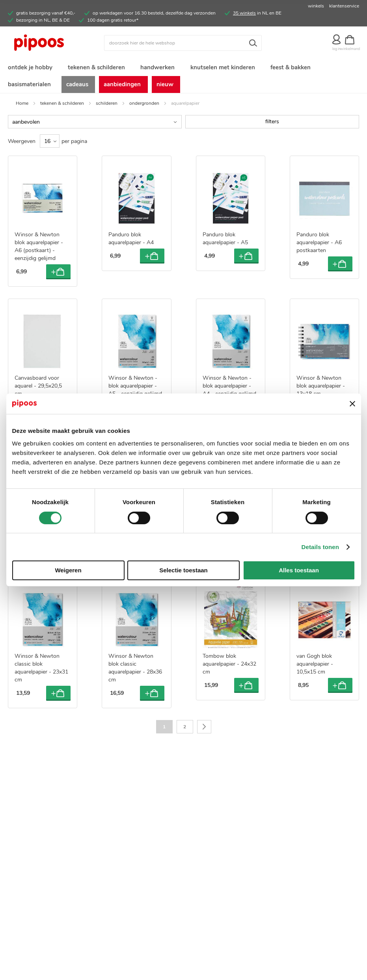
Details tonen (320, 547)
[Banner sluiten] (352, 404)
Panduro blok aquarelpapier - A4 (131, 242)
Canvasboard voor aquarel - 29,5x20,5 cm (38, 389)
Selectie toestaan (183, 570)
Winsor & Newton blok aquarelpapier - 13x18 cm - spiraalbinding (321, 393)
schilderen (107, 106)
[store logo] (52, 43)
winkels (316, 6)
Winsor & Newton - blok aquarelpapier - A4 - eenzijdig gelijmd (229, 389)
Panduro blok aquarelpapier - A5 (225, 242)
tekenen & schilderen (62, 106)
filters (272, 125)
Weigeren (68, 570)
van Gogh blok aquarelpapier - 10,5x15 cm (315, 667)
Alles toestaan (299, 570)
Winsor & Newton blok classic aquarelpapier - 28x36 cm (135, 671)
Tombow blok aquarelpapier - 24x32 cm (229, 667)
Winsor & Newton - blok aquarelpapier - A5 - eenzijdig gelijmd (135, 389)
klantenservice (344, 6)
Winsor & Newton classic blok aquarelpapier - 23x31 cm (41, 671)
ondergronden (144, 106)
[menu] (183, 78)
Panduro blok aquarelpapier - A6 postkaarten (319, 246)
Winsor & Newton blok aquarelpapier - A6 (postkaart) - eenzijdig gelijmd (39, 250)
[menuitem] (30, 68)
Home (22, 106)
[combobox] (183, 43)
